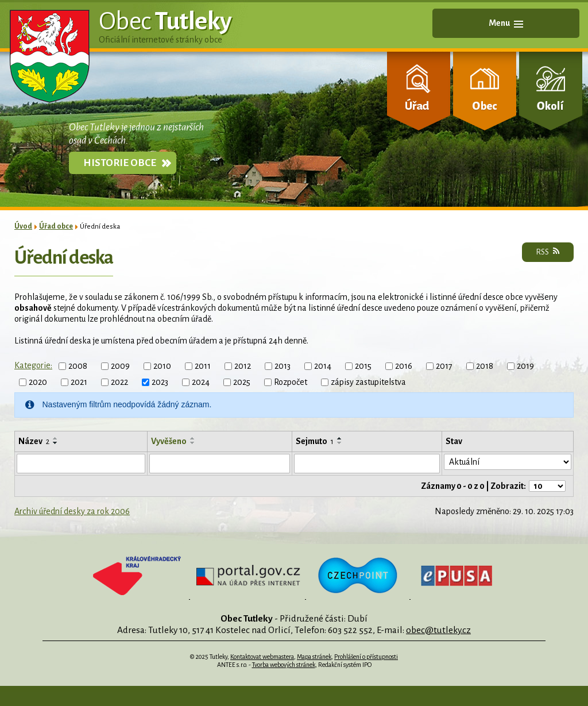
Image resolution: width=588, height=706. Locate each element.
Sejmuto (315, 441)
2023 (160, 382)
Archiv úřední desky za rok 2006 (72, 511)
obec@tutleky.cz (438, 630)
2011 (203, 366)
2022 (119, 382)
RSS (548, 252)
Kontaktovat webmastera (262, 657)
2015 (363, 366)
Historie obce (120, 163)
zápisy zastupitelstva (368, 382)
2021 (79, 382)
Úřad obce (56, 226)
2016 (404, 366)
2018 (485, 366)
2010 (162, 366)
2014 (323, 366)
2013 (283, 366)
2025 (242, 382)
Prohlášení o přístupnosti (366, 657)
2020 (38, 382)
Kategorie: (33, 365)
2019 (525, 366)
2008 (78, 366)
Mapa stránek (314, 657)
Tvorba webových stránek (284, 665)
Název (34, 441)
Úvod (23, 226)
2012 (243, 366)
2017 (444, 366)
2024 (201, 382)
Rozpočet (291, 382)
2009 (120, 366)
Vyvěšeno (169, 441)
